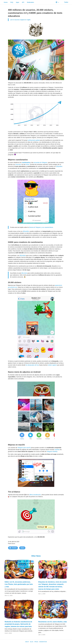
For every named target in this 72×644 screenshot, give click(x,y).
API (23, 2)
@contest (24, 273)
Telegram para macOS (24, 448)
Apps (18, 2)
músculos (18, 164)
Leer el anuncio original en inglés (20, 20)
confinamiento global (34, 140)
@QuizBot (59, 166)
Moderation (30, 2)
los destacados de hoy (32, 365)
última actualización (35, 495)
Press (36, 642)
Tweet (22, 548)
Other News (36, 556)
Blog (32, 642)
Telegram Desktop (52, 451)
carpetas (57, 450)
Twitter (65, 2)
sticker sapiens (52, 365)
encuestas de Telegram (40, 163)
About (27, 642)
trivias (28, 164)
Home (6, 2)
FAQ (12, 2)
